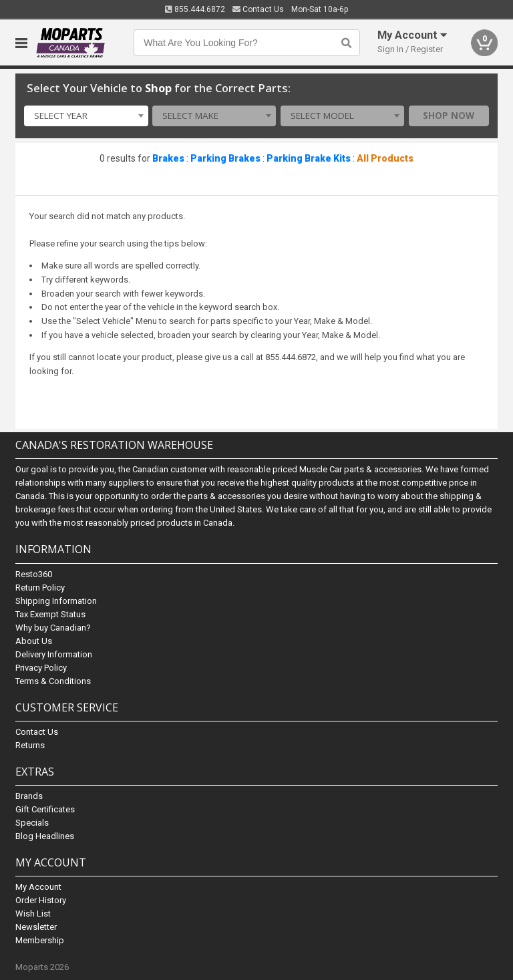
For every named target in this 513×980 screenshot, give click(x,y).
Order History (41, 900)
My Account (38, 887)
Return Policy (40, 588)
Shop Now (449, 116)
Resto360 (34, 574)
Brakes (168, 158)
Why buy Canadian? (53, 628)
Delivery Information (54, 654)
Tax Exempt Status (50, 614)
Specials (32, 823)
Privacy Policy (41, 668)
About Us (34, 641)
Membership (40, 940)
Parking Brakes (225, 158)
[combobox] (86, 116)
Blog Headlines (45, 836)
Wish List (33, 914)
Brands (29, 796)
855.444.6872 (195, 9)
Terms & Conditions (53, 681)
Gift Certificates (45, 809)
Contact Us (258, 9)
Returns (30, 745)
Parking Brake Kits (309, 158)
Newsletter (36, 927)
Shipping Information (56, 601)
